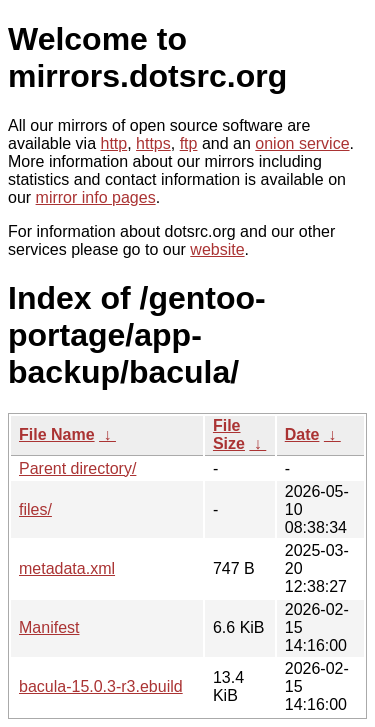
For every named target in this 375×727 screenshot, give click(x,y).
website (217, 249)
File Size (229, 434)
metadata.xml (67, 568)
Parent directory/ (77, 468)
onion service (302, 143)
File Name (57, 434)
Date (302, 434)
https (153, 143)
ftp (189, 143)
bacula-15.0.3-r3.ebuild (101, 686)
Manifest (49, 627)
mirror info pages (96, 197)
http (114, 143)
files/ (35, 509)
